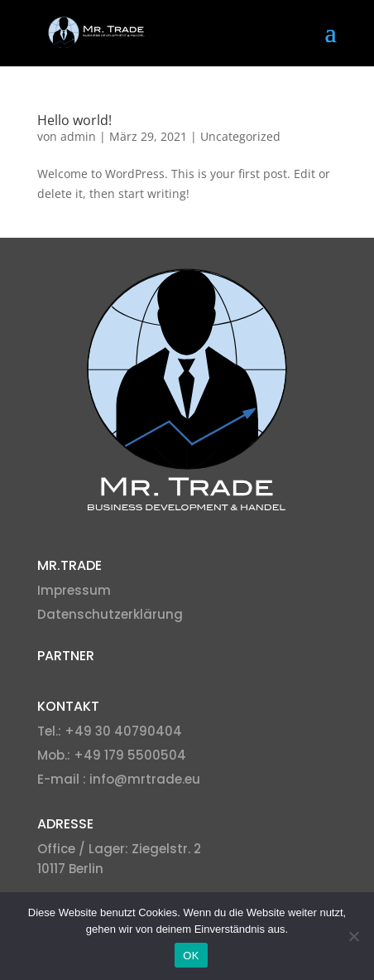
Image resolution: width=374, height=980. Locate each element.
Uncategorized (240, 136)
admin (78, 136)
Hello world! (74, 120)
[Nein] (353, 936)
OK (191, 956)
